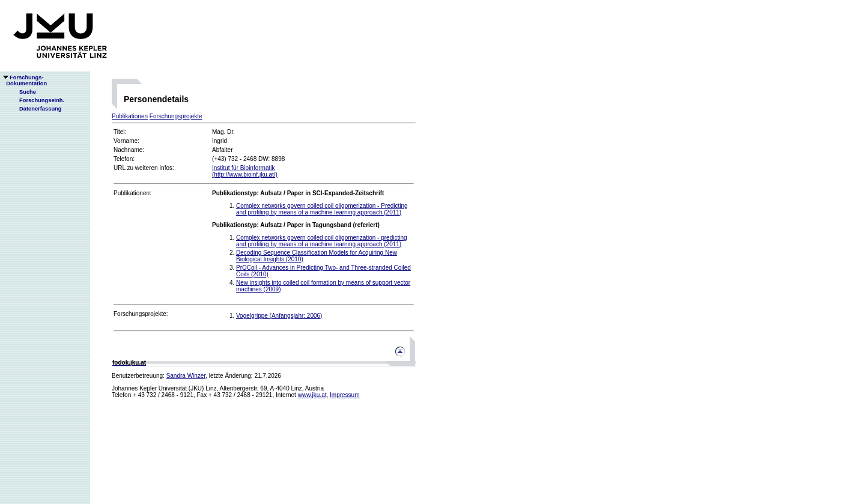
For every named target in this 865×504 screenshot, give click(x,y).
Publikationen (130, 116)
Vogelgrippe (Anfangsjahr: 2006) (279, 316)
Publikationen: (132, 193)
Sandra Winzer (186, 376)
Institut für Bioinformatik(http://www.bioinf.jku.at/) (245, 171)
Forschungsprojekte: (141, 314)
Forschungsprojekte (176, 116)
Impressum (344, 395)
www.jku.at (312, 395)
